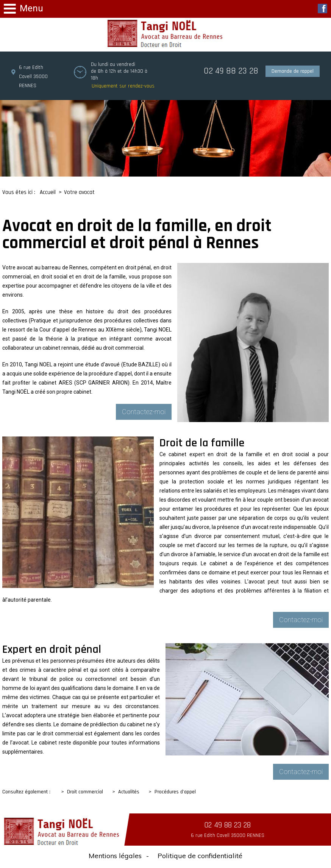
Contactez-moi (144, 412)
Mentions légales (115, 856)
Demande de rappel (293, 71)
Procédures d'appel (175, 792)
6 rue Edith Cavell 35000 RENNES (33, 77)
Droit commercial (85, 792)
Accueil (48, 192)
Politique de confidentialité (200, 856)
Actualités (129, 792)
